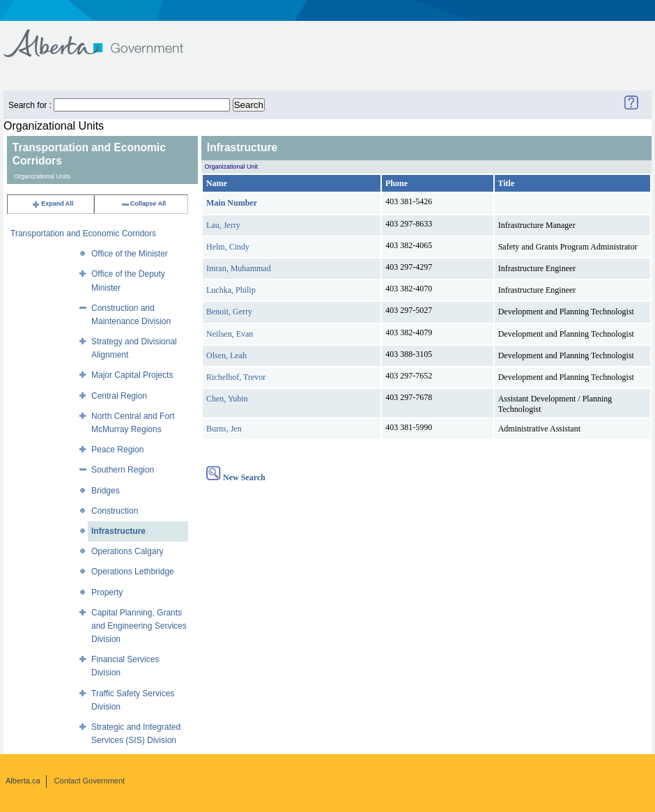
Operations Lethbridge (133, 572)
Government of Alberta (105, 37)
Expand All (52, 204)
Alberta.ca (23, 781)
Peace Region (117, 450)
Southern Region (123, 470)
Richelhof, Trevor (236, 377)
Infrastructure (118, 531)
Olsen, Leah (226, 355)
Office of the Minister (130, 254)
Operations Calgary (127, 551)
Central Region (119, 396)
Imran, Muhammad (239, 268)
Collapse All (143, 204)
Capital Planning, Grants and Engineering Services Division (139, 626)
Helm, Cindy (228, 247)
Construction (115, 511)
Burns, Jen (224, 429)
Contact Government (90, 781)
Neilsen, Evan (230, 334)
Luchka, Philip (231, 290)
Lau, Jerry (223, 225)
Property (107, 592)
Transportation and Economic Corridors (83, 233)
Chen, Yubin (227, 399)
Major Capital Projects (132, 375)
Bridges (106, 491)
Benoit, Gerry (229, 312)
